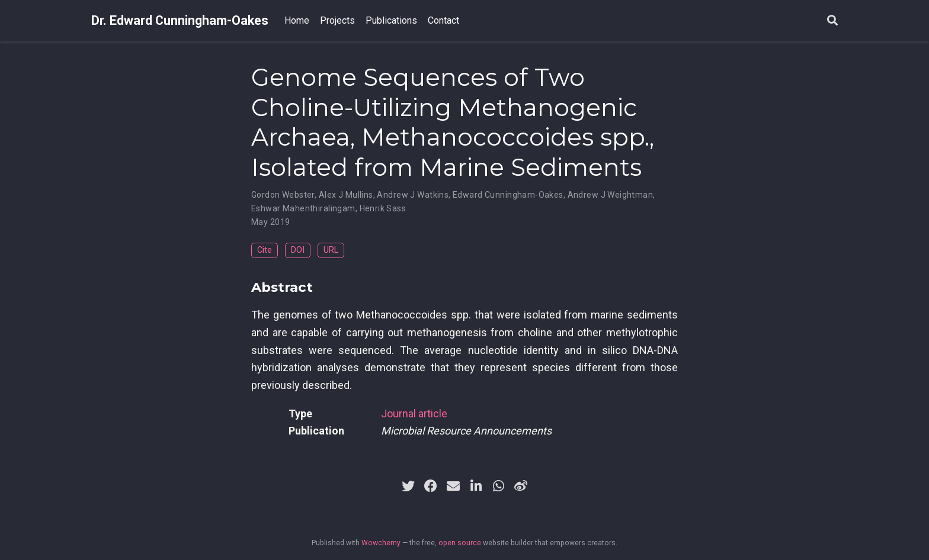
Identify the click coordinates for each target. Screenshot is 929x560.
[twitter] (408, 486)
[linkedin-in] (476, 486)
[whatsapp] (498, 486)
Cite (265, 250)
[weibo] (521, 486)
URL (331, 250)
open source (460, 543)
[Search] (832, 21)
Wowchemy (381, 543)
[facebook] (431, 486)
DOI (298, 250)
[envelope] (453, 486)
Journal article (414, 413)
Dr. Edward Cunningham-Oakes (180, 20)
